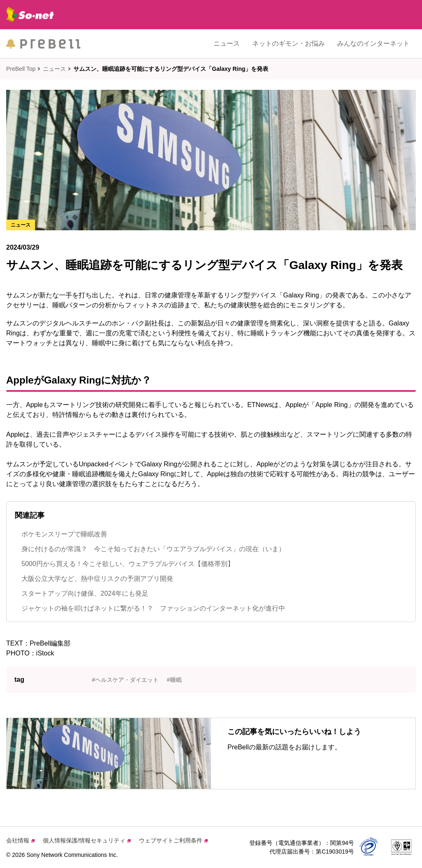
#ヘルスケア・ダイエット (125, 680)
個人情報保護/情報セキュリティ (87, 840)
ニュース (227, 43)
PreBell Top (21, 69)
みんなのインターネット (373, 43)
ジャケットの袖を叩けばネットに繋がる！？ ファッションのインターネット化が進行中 (153, 608)
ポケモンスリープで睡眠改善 (64, 534)
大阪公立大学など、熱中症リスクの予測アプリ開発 (97, 579)
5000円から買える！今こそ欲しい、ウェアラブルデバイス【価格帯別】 (128, 564)
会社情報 (20, 840)
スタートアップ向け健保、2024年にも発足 (85, 593)
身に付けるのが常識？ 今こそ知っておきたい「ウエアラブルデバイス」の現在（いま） (153, 549)
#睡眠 (174, 680)
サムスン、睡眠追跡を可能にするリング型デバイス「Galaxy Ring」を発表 (171, 69)
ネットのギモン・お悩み (288, 43)
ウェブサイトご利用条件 (173, 840)
